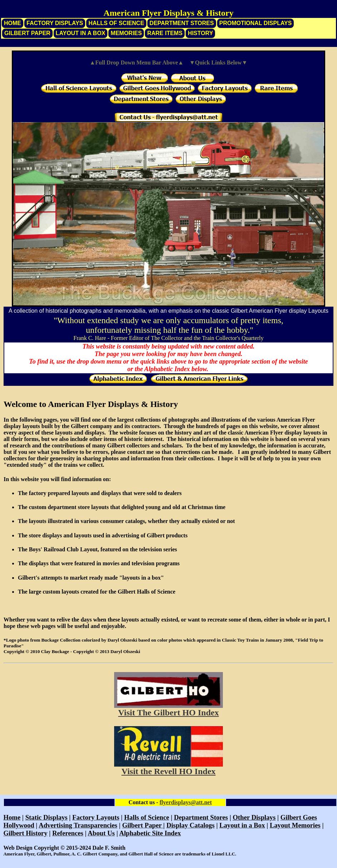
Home (13, 23)
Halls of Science (116, 23)
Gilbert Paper (27, 33)
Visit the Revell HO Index (168, 771)
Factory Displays (55, 23)
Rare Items (165, 33)
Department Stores (182, 23)
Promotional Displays (256, 23)
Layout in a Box (81, 33)
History (200, 33)
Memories (126, 33)
